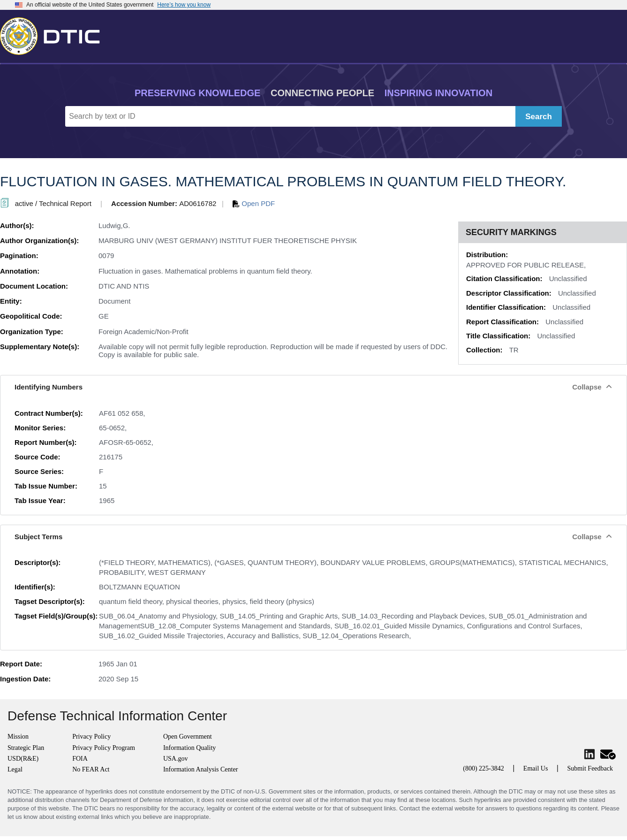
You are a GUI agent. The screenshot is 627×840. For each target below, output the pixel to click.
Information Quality (189, 748)
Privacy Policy (91, 737)
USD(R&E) (23, 759)
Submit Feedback (590, 768)
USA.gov (176, 759)
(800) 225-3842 (483, 768)
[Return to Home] (54, 34)
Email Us (536, 768)
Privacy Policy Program (104, 748)
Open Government (188, 737)
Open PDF (254, 203)
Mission (18, 737)
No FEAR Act (91, 769)
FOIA (80, 759)
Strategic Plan (26, 748)
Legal (15, 769)
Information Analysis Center (200, 769)
